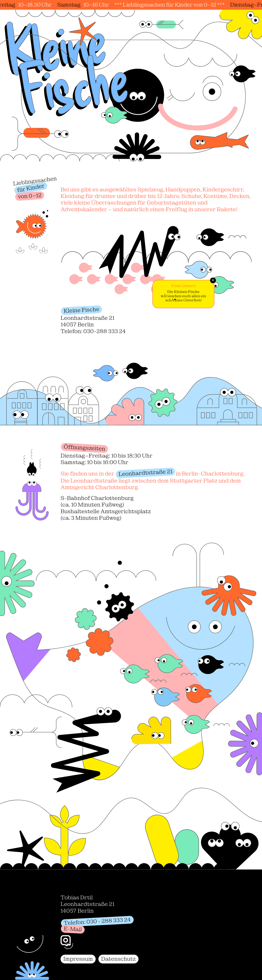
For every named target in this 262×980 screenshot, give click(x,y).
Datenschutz (118, 959)
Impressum (78, 959)
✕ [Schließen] (213, 280)
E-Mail (73, 929)
